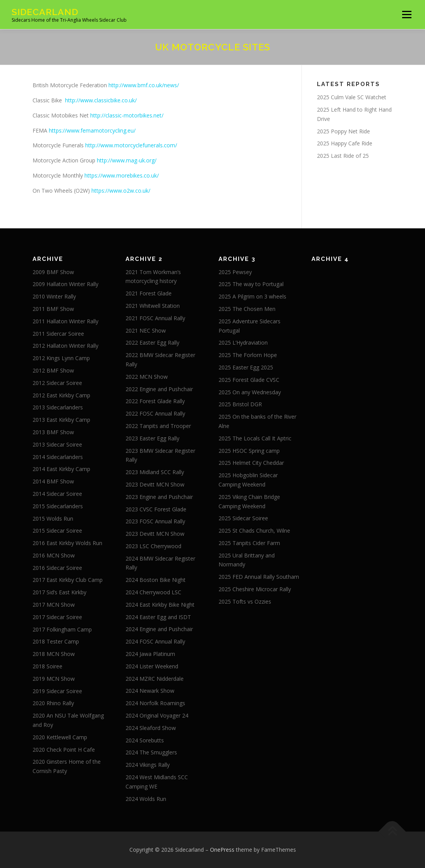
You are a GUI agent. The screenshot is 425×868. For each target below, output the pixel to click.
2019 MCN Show (54, 679)
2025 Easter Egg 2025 (246, 367)
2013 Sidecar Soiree (57, 444)
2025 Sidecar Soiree (243, 518)
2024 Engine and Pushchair (159, 629)
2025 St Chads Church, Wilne (254, 531)
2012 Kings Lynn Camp (61, 358)
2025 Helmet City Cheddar (251, 463)
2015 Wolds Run (53, 519)
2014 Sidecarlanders (58, 457)
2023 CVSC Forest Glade (156, 509)
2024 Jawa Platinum (150, 654)
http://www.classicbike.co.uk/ (101, 100)
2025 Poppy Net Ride (343, 131)
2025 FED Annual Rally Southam (259, 577)
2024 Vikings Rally (148, 765)
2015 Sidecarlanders (58, 506)
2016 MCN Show (54, 555)
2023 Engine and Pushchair (159, 497)
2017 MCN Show (54, 605)
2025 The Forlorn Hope (248, 355)
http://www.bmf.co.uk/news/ (144, 85)
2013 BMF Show (53, 432)
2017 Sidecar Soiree (57, 617)
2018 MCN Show (54, 654)
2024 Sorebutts (145, 740)
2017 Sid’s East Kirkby (59, 592)
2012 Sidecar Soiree (57, 383)
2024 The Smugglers (151, 752)
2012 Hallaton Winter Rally (65, 346)
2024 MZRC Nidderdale (155, 679)
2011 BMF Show (53, 309)
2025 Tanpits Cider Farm (249, 543)
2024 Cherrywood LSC (153, 592)
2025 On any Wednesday (250, 392)
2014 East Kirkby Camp (61, 469)
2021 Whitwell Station (153, 306)
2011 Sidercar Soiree (58, 334)
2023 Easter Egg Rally (152, 438)
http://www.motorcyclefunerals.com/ (131, 145)
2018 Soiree (47, 666)
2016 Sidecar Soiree (57, 568)
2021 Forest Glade (149, 293)
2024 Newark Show (150, 691)
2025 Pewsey (235, 272)
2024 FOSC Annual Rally (155, 641)
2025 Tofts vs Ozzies (245, 601)
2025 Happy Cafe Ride (345, 143)
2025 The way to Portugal (251, 284)
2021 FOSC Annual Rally (155, 318)
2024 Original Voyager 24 (157, 715)
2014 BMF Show (53, 481)
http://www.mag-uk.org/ (127, 160)
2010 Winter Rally (54, 296)
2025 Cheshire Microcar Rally (255, 589)
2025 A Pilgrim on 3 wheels (252, 296)
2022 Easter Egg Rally (152, 343)
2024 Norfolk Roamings (155, 703)
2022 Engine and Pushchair (159, 389)
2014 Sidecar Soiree (57, 494)
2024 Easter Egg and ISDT (158, 617)
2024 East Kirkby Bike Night (160, 605)
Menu (407, 15)
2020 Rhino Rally (53, 703)
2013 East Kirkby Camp (61, 420)
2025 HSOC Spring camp (249, 451)
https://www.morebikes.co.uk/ (122, 175)
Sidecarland (45, 12)
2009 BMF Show (53, 272)
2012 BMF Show (53, 370)
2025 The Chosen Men (247, 309)
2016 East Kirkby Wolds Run (67, 543)
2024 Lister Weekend (152, 666)
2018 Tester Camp (56, 641)
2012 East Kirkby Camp (61, 395)
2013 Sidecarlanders (58, 407)
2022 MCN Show (147, 377)
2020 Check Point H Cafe (64, 750)
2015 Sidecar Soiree (57, 531)
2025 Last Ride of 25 (343, 156)
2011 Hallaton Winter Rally (65, 321)
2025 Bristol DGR (240, 404)
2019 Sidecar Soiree (57, 691)
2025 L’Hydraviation (243, 343)
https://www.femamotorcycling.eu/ (92, 130)
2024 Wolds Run (146, 799)
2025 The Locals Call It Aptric (255, 438)
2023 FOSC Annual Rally (155, 521)
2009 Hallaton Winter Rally (65, 284)
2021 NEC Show (146, 330)
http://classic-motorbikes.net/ (127, 115)
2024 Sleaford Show (151, 728)
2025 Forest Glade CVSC (249, 380)
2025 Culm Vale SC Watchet (352, 97)
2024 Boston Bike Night (156, 580)
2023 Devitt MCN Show (155, 484)
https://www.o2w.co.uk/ (121, 191)
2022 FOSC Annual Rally (155, 413)
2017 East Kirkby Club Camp (68, 580)
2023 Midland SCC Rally (155, 472)
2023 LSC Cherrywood (153, 546)
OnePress (222, 850)
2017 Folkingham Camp (62, 629)
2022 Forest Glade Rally (155, 401)
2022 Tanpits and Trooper (158, 426)
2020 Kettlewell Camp (60, 737)
